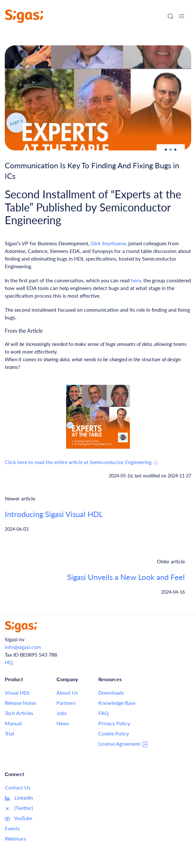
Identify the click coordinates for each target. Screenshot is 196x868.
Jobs (62, 713)
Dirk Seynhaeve (108, 243)
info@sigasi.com (23, 647)
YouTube (19, 818)
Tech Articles (19, 713)
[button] (182, 16)
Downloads (111, 693)
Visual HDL (17, 693)
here (136, 280)
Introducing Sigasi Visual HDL (54, 514)
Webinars (15, 838)
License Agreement (123, 744)
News (63, 723)
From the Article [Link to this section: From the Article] (24, 331)
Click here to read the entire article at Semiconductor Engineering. (82, 462)
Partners (66, 703)
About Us (67, 693)
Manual (13, 723)
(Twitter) (19, 808)
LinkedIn (19, 798)
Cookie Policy (114, 733)
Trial (9, 733)
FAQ (103, 713)
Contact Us (18, 787)
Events (12, 828)
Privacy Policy (114, 723)
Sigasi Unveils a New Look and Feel (126, 577)
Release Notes (20, 703)
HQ (9, 662)
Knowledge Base (117, 703)
